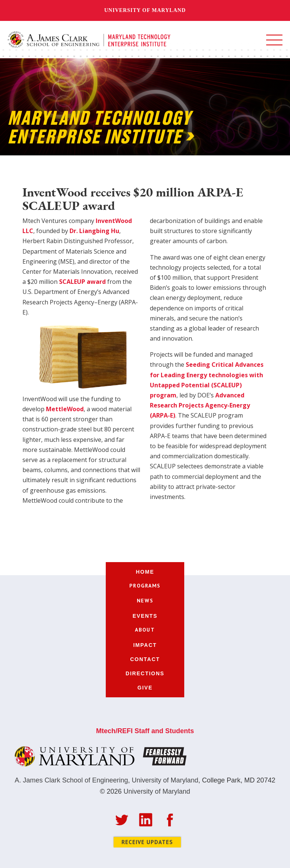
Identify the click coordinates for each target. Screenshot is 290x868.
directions (145, 673)
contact (145, 659)
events (145, 616)
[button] (274, 40)
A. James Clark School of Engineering (71, 780)
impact (145, 645)
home (145, 572)
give (145, 688)
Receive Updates (147, 842)
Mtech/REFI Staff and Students (145, 731)
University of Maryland (145, 10)
